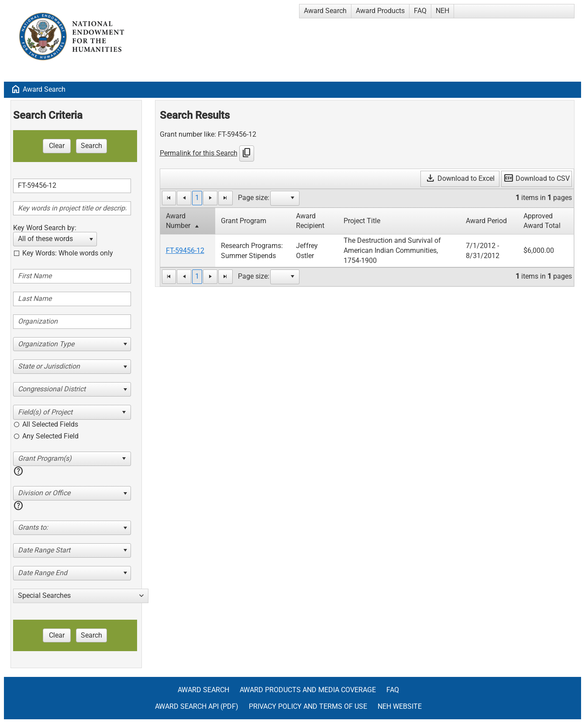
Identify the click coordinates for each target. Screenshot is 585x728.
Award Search (325, 11)
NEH (442, 11)
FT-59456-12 (185, 250)
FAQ (420, 11)
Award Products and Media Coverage (308, 690)
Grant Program (244, 221)
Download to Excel (460, 178)
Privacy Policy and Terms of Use (308, 706)
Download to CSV (537, 178)
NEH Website (400, 706)
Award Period (486, 221)
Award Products (380, 11)
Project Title (362, 221)
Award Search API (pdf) (197, 706)
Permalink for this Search (199, 153)
